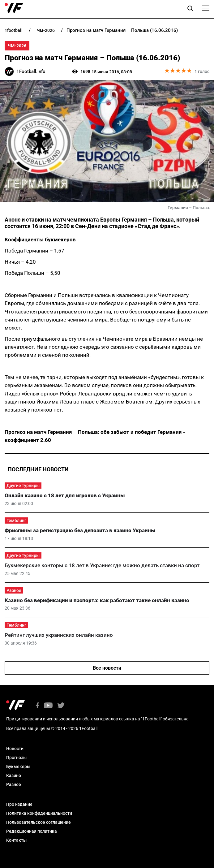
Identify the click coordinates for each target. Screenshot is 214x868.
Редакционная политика (32, 831)
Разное (14, 590)
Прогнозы (16, 758)
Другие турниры (23, 486)
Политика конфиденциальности (39, 813)
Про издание (19, 804)
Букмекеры (18, 767)
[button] (190, 9)
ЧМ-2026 (17, 46)
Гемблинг (16, 520)
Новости (15, 749)
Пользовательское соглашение (39, 822)
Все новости (107, 668)
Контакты (16, 840)
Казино (14, 775)
